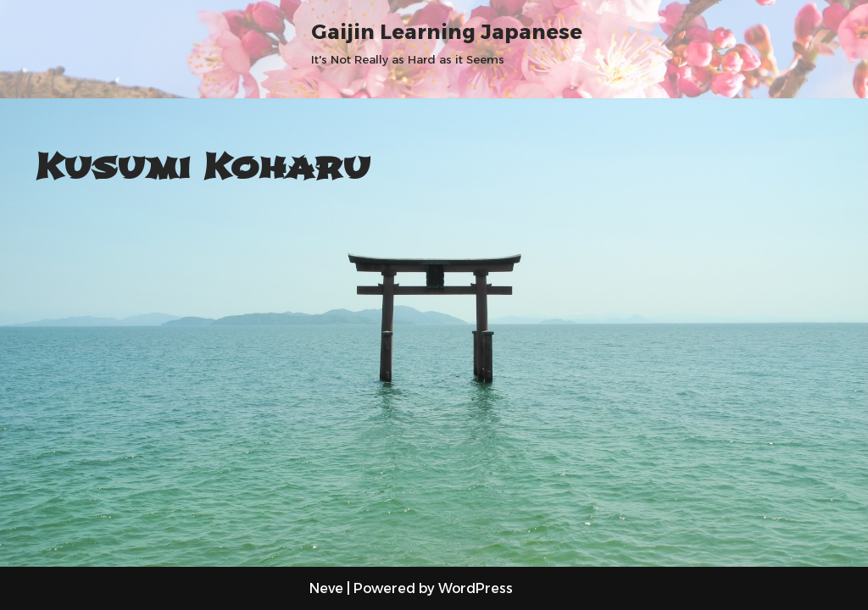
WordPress (476, 588)
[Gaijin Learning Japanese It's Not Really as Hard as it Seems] (447, 42)
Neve (326, 588)
